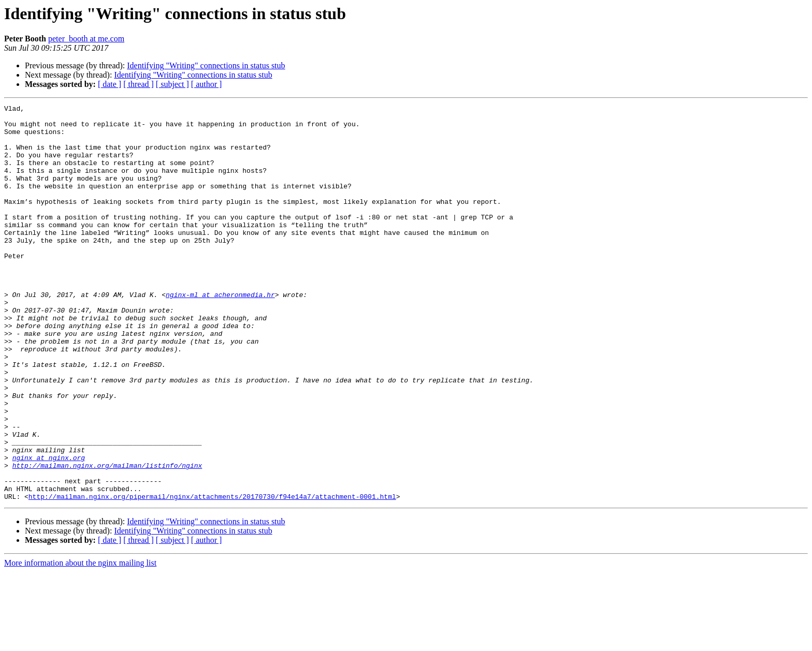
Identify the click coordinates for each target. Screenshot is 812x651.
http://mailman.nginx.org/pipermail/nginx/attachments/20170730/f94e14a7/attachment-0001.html (212, 575)
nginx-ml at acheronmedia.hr (220, 333)
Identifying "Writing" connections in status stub (206, 65)
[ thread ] (139, 84)
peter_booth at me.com (86, 39)
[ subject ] (172, 84)
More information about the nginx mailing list (80, 642)
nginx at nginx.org (49, 529)
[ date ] (110, 84)
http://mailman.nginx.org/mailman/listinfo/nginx (107, 538)
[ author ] (207, 84)
